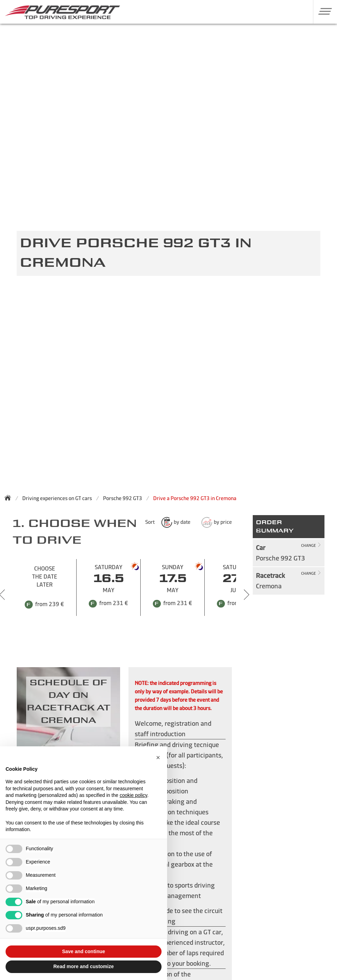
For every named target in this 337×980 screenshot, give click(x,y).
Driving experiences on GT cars (57, 498)
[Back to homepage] (10, 498)
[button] (323, 11)
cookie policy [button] (134, 795)
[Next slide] (246, 595)
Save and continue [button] (84, 951)
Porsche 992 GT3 (123, 498)
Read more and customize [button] (84, 966)
